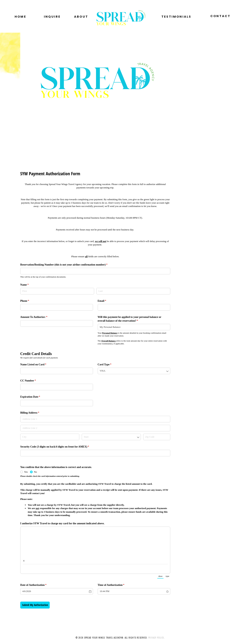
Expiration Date (35, 397)
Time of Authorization (116, 585)
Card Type (109, 365)
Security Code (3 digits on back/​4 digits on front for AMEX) (59, 447)
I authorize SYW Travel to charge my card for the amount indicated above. (63, 523)
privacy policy (156, 638)
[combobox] (134, 327)
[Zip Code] (157, 437)
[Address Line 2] (95, 428)
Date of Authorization (38, 585)
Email (107, 301)
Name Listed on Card (38, 365)
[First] (57, 291)
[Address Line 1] (95, 419)
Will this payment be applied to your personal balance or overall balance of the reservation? (130, 319)
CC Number (33, 381)
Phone (29, 301)
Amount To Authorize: (39, 317)
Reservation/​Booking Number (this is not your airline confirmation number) (69, 265)
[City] (50, 437)
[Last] (133, 291)
